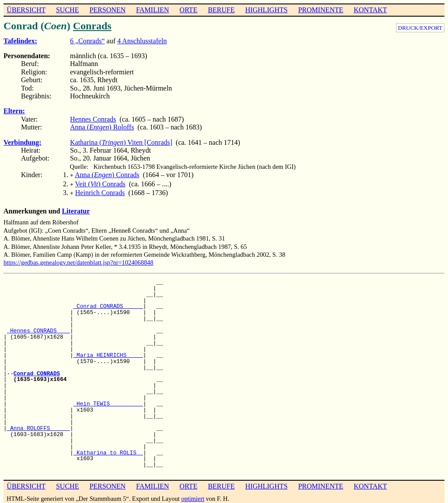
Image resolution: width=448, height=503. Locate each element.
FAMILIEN (152, 10)
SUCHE (67, 10)
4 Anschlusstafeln (142, 41)
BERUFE (221, 10)
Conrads (92, 26)
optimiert (193, 496)
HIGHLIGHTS (267, 10)
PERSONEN (107, 10)
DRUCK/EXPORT (420, 28)
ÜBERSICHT (26, 10)
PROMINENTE (320, 10)
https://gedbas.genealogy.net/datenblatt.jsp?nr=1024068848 (79, 260)
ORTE (188, 10)
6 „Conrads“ (87, 41)
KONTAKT (370, 10)
